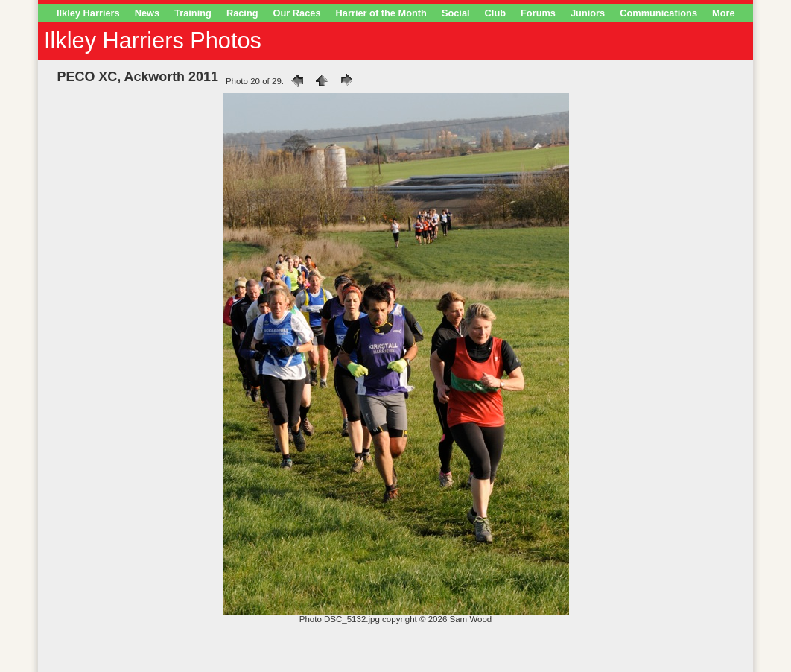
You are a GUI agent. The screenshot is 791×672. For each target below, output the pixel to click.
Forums (538, 13)
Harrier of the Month (381, 13)
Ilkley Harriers (88, 13)
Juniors (588, 13)
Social (456, 13)
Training (193, 13)
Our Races (297, 13)
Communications (658, 13)
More (724, 13)
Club (495, 13)
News (147, 13)
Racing (242, 13)
